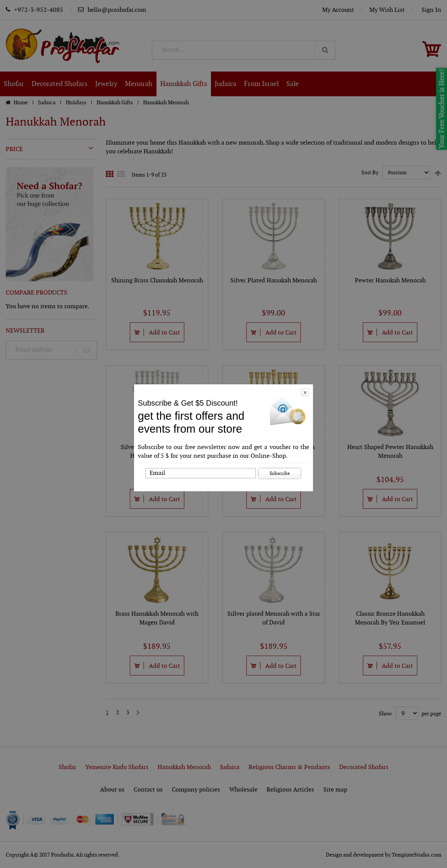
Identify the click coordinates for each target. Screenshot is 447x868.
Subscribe (280, 473)
